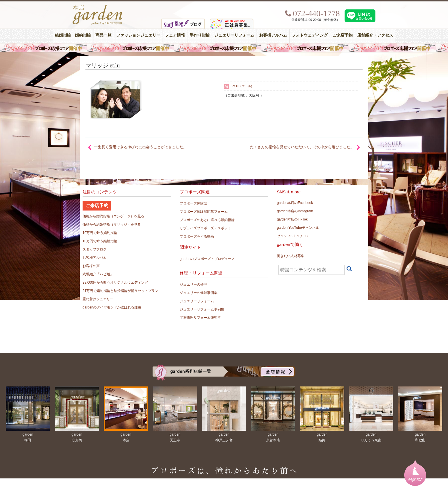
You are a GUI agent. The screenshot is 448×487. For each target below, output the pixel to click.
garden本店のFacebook (295, 203)
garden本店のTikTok (292, 219)
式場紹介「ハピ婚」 (98, 274)
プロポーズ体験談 (193, 203)
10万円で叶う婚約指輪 (100, 233)
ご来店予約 (343, 35)
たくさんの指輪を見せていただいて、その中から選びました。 (302, 147)
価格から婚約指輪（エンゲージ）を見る (113, 216)
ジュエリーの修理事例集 (199, 293)
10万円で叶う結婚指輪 (100, 241)
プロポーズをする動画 (197, 237)
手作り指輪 (200, 35)
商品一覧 (103, 35)
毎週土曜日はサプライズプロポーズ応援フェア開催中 (224, 48)
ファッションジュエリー (138, 35)
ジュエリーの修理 (193, 284)
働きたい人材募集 (291, 256)
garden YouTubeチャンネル (298, 228)
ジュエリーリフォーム (234, 35)
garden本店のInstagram (295, 211)
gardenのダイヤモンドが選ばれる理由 (112, 307)
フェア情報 (175, 35)
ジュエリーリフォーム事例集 (202, 309)
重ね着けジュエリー (98, 299)
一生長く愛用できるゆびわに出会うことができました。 (140, 147)
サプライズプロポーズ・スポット (205, 228)
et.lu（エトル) (242, 86)
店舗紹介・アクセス (375, 35)
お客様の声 (91, 266)
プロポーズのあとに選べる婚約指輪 (207, 220)
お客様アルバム (273, 35)
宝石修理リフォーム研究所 (200, 318)
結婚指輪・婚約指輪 (73, 35)
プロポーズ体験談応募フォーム (204, 212)
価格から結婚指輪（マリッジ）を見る (112, 225)
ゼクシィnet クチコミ (293, 236)
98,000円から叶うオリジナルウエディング (115, 282)
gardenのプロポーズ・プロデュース (207, 259)
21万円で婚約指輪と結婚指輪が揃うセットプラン (120, 291)
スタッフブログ (95, 249)
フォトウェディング (310, 35)
